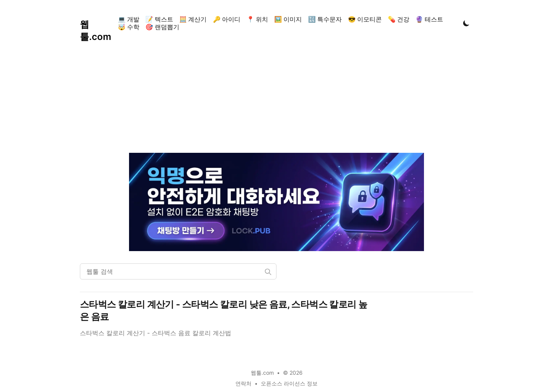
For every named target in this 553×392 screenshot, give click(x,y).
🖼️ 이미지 (288, 19)
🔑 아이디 (227, 19)
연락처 (243, 383)
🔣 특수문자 (325, 19)
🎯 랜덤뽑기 (162, 27)
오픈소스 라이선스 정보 (289, 383)
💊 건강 (399, 19)
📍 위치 (257, 19)
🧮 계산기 (193, 19)
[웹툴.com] (97, 23)
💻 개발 (129, 19)
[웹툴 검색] (178, 271)
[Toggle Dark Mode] (466, 23)
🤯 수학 (129, 27)
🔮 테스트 (429, 19)
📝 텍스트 (159, 19)
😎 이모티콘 (365, 19)
